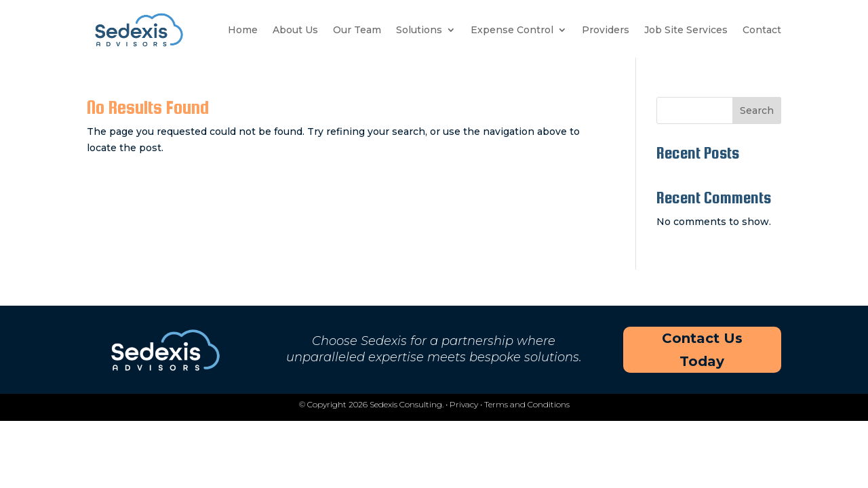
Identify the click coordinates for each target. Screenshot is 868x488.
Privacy (464, 404)
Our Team (357, 30)
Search (757, 110)
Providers (606, 30)
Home (243, 30)
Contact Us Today (702, 350)
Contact (762, 30)
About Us (295, 30)
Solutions (419, 30)
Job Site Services (686, 30)
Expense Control (512, 30)
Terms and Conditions (527, 404)
